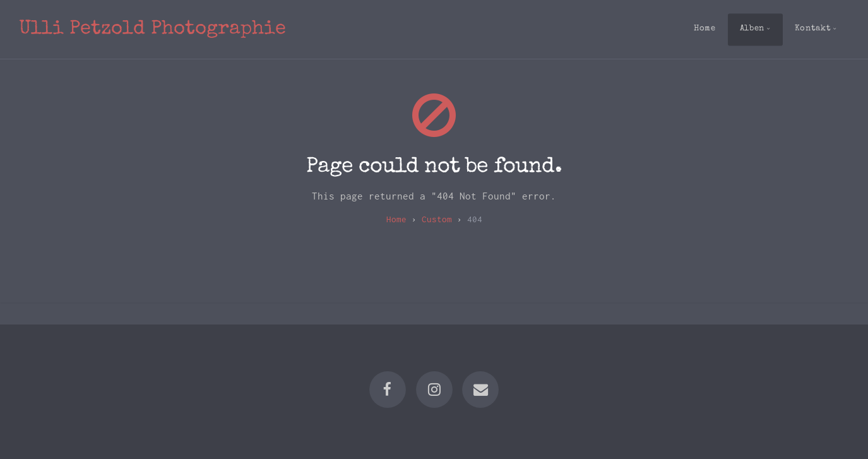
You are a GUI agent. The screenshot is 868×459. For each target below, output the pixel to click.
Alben (752, 29)
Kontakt (813, 29)
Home (705, 29)
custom (437, 219)
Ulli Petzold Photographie (152, 29)
